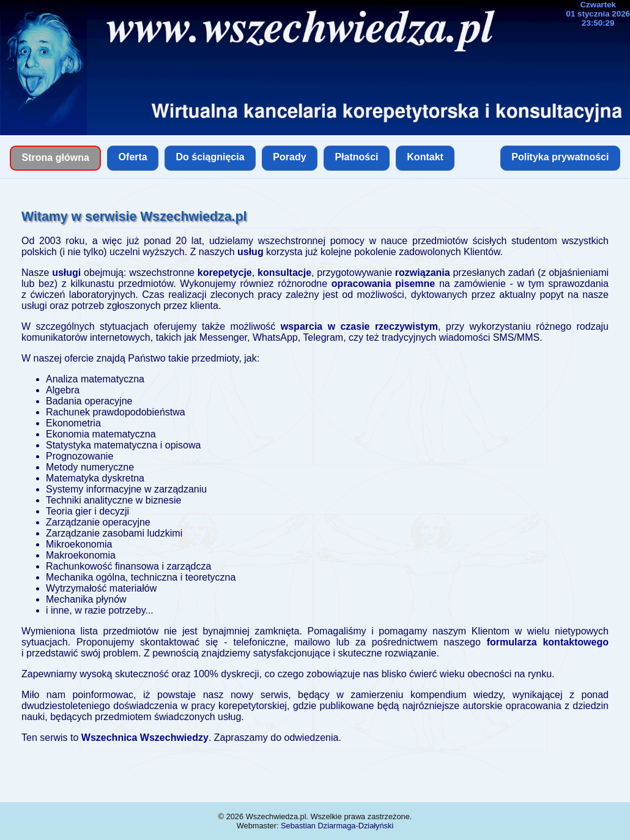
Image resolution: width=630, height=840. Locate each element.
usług (250, 252)
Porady (289, 157)
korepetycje (225, 273)
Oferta (133, 157)
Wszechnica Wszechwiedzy (145, 738)
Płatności (356, 157)
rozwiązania (423, 273)
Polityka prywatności (560, 157)
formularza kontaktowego (548, 642)
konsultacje (284, 273)
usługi (66, 273)
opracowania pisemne (383, 284)
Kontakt (425, 157)
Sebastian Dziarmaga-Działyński (337, 826)
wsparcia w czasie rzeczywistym (359, 326)
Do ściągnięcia (210, 157)
